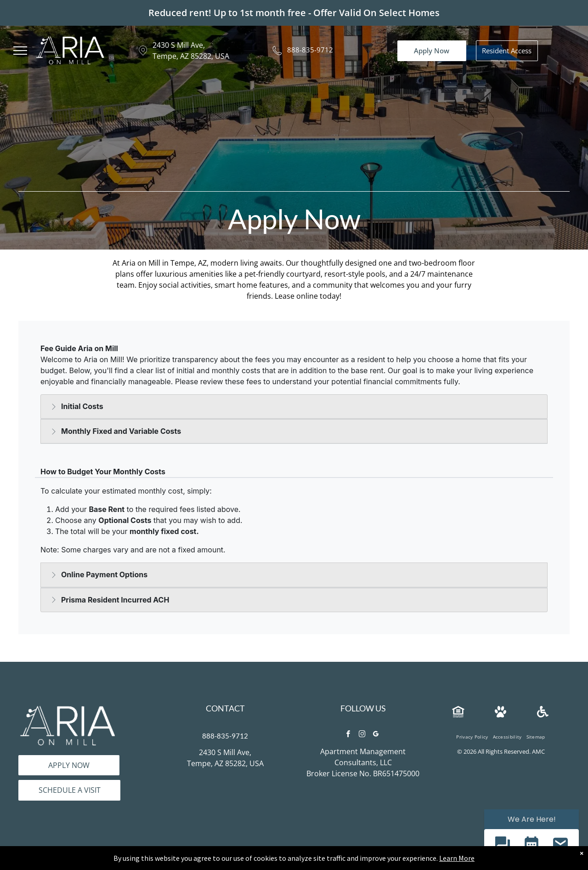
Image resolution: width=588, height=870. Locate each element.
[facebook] (348, 735)
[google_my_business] (376, 735)
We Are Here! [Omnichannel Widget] (532, 819)
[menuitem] (472, 737)
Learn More (457, 858)
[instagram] (362, 735)
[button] (502, 845)
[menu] (20, 51)
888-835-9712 (310, 50)
